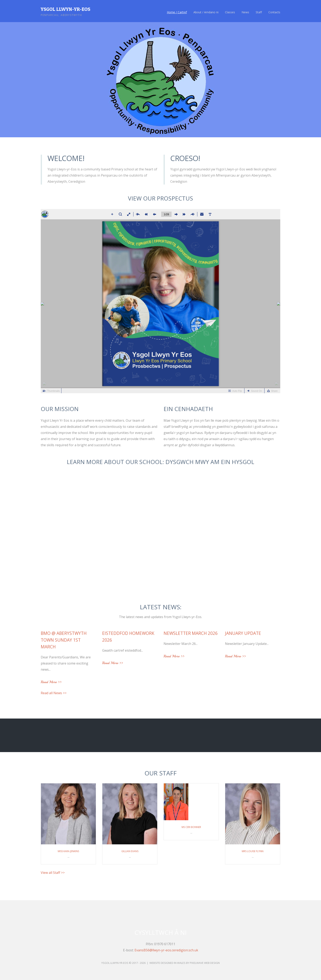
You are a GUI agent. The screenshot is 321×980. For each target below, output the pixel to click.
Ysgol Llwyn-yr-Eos (66, 9)
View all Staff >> (53, 873)
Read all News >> (54, 693)
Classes (230, 12)
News (245, 12)
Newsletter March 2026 (191, 633)
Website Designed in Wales (167, 963)
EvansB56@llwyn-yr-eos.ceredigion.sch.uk (166, 950)
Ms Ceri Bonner (191, 827)
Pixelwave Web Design (205, 963)
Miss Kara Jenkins (68, 851)
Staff (259, 12)
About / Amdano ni (206, 12)
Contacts (274, 12)
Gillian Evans (130, 851)
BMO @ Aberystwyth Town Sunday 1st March (64, 640)
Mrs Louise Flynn (253, 851)
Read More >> (51, 682)
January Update (243, 633)
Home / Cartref (177, 12)
